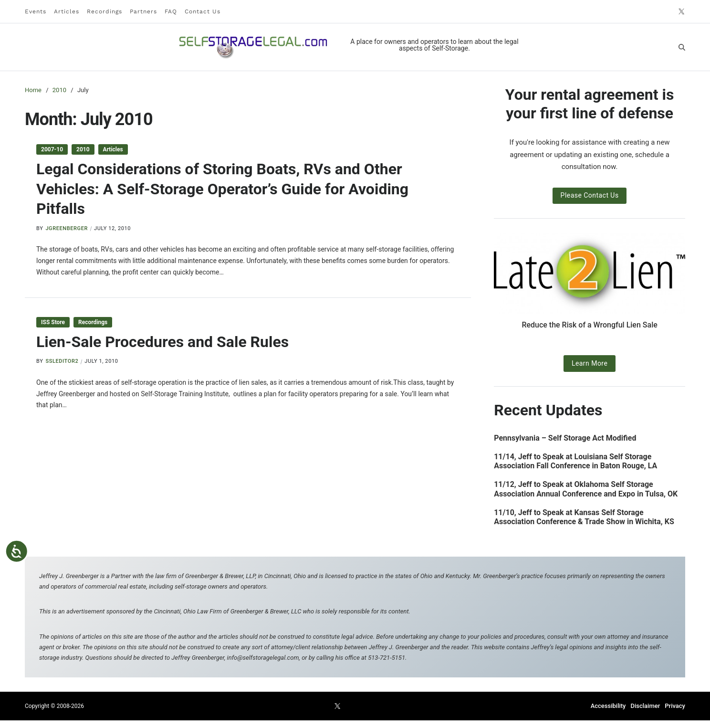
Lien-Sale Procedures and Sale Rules (162, 342)
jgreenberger (67, 228)
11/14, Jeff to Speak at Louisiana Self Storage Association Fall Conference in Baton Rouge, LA (575, 461)
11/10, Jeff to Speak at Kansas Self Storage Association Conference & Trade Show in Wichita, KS (584, 517)
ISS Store (53, 322)
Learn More (590, 363)
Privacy (675, 706)
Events (36, 11)
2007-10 (52, 149)
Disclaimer (645, 706)
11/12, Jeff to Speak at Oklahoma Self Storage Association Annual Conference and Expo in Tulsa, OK (586, 489)
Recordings (104, 11)
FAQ (171, 11)
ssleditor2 (62, 361)
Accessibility (608, 706)
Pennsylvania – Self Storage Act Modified (565, 438)
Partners (143, 11)
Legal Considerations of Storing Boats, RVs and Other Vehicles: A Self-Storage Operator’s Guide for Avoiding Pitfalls (222, 189)
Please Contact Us (590, 195)
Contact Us (203, 11)
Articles (67, 11)
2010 (83, 149)
